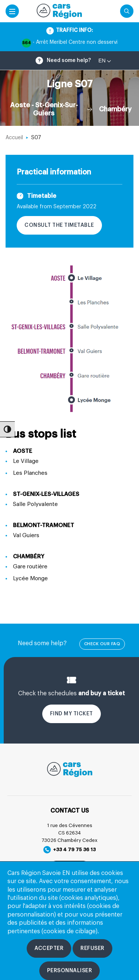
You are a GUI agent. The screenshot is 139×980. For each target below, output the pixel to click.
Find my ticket (72, 714)
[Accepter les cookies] (49, 948)
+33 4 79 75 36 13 (69, 850)
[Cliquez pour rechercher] (127, 11)
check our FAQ (102, 644)
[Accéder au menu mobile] (12, 11)
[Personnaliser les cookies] (70, 971)
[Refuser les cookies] (92, 948)
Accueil (14, 138)
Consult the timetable (59, 225)
